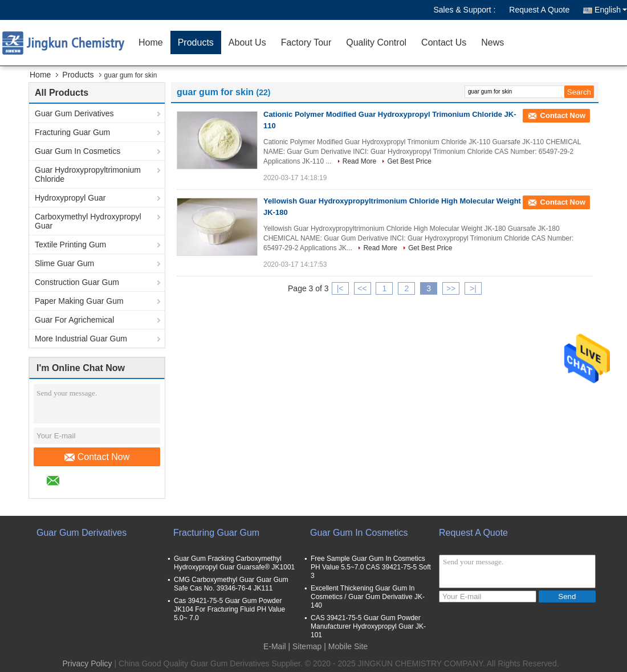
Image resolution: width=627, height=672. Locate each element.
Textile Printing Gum (70, 245)
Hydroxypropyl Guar (70, 198)
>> (451, 288)
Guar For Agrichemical (74, 320)
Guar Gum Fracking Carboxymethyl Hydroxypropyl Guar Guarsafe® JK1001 (234, 563)
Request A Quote (539, 10)
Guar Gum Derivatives (74, 113)
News (492, 42)
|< (340, 288)
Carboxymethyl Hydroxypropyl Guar (88, 221)
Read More (359, 161)
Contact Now (97, 457)
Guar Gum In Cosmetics (78, 151)
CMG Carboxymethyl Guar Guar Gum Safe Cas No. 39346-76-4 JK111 (231, 584)
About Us (247, 42)
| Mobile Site (346, 646)
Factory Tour (306, 42)
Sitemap (307, 646)
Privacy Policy (87, 663)
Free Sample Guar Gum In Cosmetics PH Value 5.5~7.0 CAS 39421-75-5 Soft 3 (371, 567)
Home (151, 42)
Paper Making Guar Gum (79, 301)
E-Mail (275, 646)
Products (196, 42)
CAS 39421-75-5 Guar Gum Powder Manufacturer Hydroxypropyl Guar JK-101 (368, 626)
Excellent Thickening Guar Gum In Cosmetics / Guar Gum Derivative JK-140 (368, 597)
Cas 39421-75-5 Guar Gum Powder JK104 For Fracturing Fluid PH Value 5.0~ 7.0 (229, 609)
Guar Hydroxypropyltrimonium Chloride (88, 174)
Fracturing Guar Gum (72, 132)
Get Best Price (409, 161)
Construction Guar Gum (77, 282)
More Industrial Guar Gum (81, 339)
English (611, 10)
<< (362, 288)
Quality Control (376, 42)
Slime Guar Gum (64, 263)
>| (473, 288)
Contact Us (444, 42)
